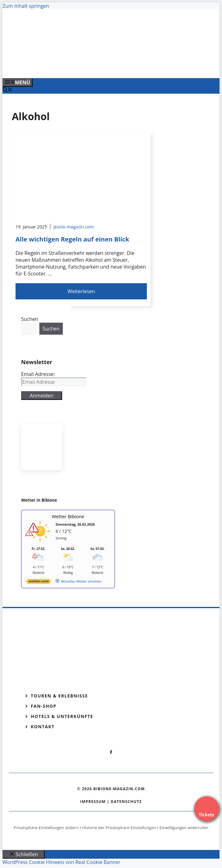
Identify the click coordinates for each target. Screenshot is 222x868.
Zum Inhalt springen (26, 6)
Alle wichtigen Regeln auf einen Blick (72, 239)
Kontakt (43, 727)
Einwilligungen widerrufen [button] (184, 828)
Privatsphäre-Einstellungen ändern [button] (46, 828)
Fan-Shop (44, 706)
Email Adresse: (38, 374)
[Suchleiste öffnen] (7, 90)
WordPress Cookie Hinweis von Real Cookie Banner (61, 862)
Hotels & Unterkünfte (62, 716)
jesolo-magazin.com (74, 227)
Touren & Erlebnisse (59, 696)
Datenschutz (126, 802)
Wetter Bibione (68, 516)
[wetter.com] (39, 582)
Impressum (93, 802)
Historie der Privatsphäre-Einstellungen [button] (119, 828)
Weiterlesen (81, 291)
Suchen (30, 319)
